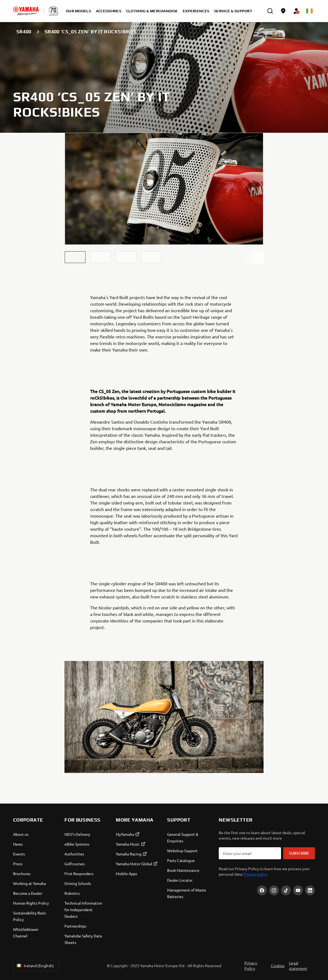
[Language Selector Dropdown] (309, 11)
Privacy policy (255, 874)
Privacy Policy (251, 966)
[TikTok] (286, 890)
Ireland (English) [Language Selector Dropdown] (35, 966)
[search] (270, 11)
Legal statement (298, 966)
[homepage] (26, 11)
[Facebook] (262, 890)
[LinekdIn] (310, 890)
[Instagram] (274, 890)
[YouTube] (298, 890)
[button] (75, 257)
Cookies (278, 966)
